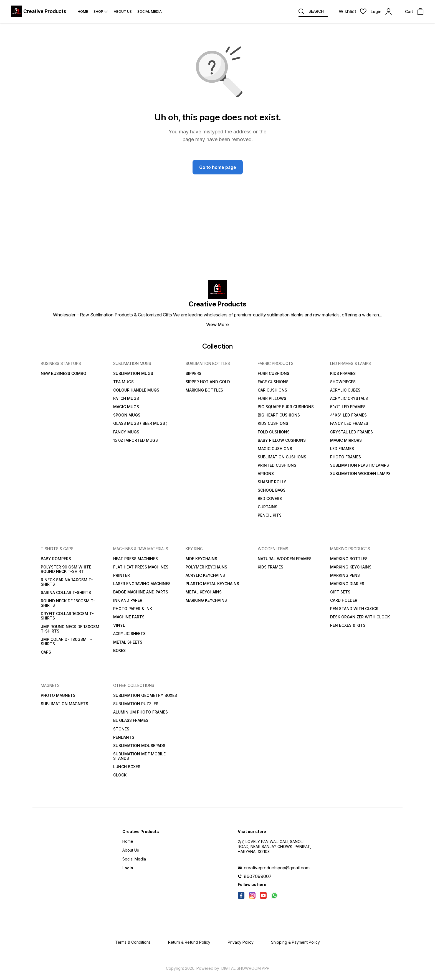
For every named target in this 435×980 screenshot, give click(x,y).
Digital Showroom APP (245, 968)
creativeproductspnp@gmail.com (277, 868)
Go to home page (218, 167)
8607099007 (258, 876)
